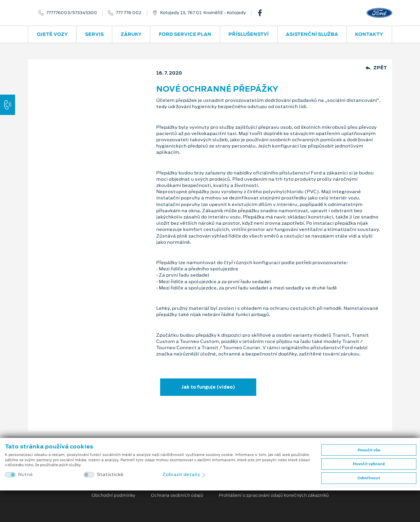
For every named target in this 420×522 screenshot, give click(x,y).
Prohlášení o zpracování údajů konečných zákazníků (274, 495)
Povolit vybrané (369, 464)
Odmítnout (369, 478)
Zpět (376, 68)
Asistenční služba (312, 34)
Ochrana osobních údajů (177, 495)
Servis (94, 34)
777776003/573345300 (72, 13)
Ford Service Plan (185, 34)
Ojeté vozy (52, 34)
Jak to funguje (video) (208, 387)
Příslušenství (249, 34)
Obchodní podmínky (113, 495)
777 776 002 (129, 13)
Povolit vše (369, 450)
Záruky (131, 34)
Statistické (110, 475)
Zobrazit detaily (184, 474)
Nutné (25, 475)
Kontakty (369, 34)
